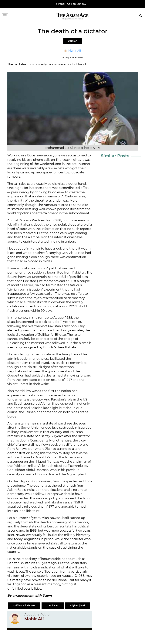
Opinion (72, 41)
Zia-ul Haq (53, 606)
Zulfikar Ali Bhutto (24, 606)
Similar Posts (115, 156)
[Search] (141, 16)
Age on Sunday (76, 4)
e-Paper (60, 4)
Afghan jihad (78, 606)
